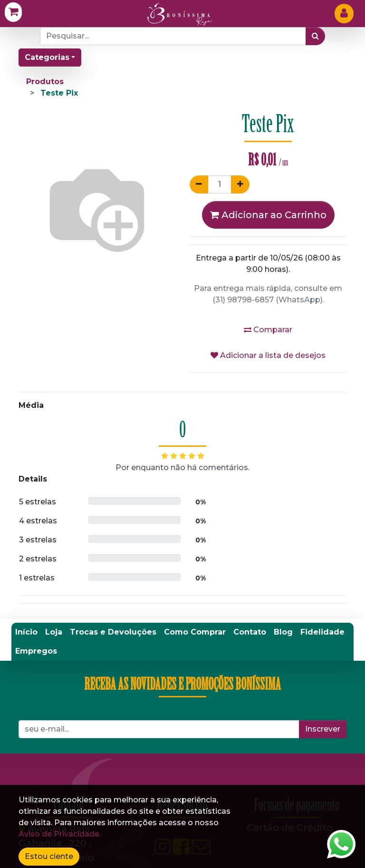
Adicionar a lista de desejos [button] (268, 355)
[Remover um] (199, 184)
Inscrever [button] (323, 729)
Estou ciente (49, 856)
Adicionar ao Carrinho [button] (268, 215)
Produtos (45, 82)
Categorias (47, 57)
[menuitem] (26, 632)
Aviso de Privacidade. (60, 834)
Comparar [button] (268, 330)
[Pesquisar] (315, 36)
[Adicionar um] (240, 184)
